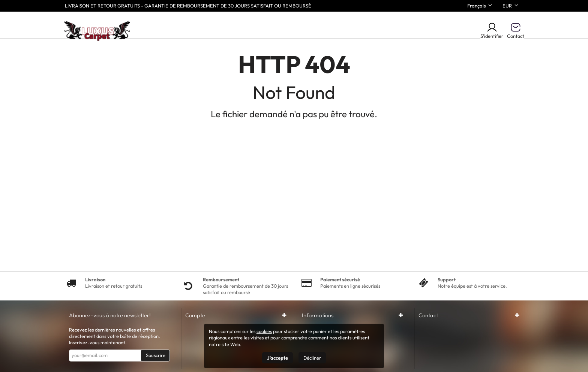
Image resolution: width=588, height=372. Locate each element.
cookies (264, 331)
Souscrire (156, 355)
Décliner (312, 358)
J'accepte (277, 358)
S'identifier (492, 30)
